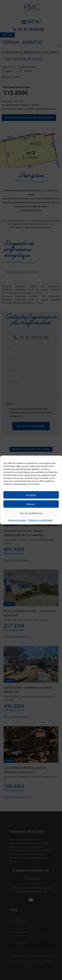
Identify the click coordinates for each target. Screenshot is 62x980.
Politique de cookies (17, 520)
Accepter (31, 495)
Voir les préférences (31, 513)
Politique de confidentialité (40, 520)
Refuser (31, 504)
